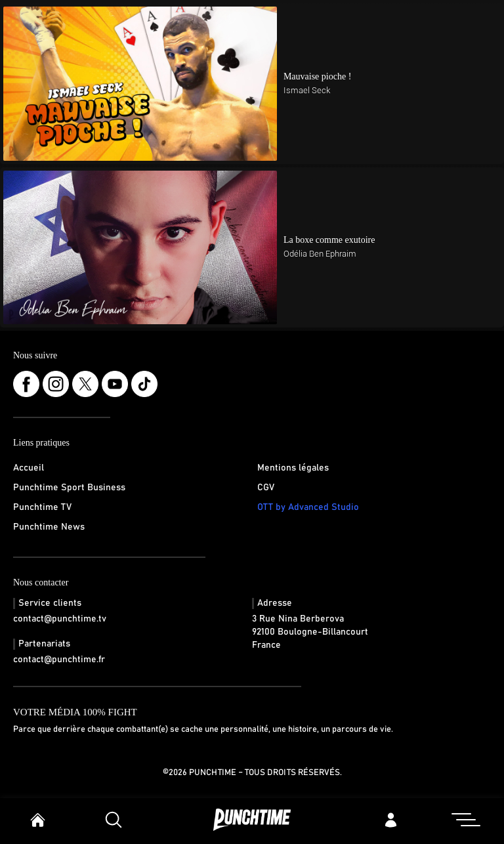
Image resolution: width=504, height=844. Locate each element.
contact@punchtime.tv (60, 619)
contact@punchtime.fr (59, 660)
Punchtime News (49, 527)
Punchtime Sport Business (69, 488)
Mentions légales (293, 468)
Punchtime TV (42, 507)
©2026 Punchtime (199, 773)
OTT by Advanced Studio (308, 507)
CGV (266, 488)
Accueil (29, 468)
